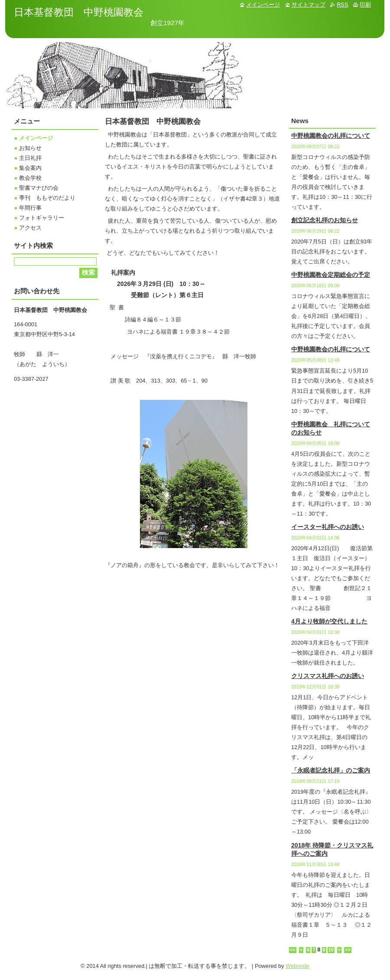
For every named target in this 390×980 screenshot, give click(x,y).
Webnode (297, 966)
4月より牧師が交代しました (329, 621)
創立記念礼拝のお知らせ (325, 220)
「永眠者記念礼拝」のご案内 (331, 770)
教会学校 (30, 178)
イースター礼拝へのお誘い (328, 527)
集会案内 (30, 168)
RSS (342, 5)
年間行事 (30, 208)
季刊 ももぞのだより (47, 198)
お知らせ (30, 148)
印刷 (365, 5)
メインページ (36, 138)
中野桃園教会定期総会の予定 (331, 275)
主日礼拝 (30, 158)
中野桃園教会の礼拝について (331, 136)
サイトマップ (309, 5)
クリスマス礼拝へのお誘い (328, 676)
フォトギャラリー (42, 218)
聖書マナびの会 (39, 188)
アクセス (30, 228)
